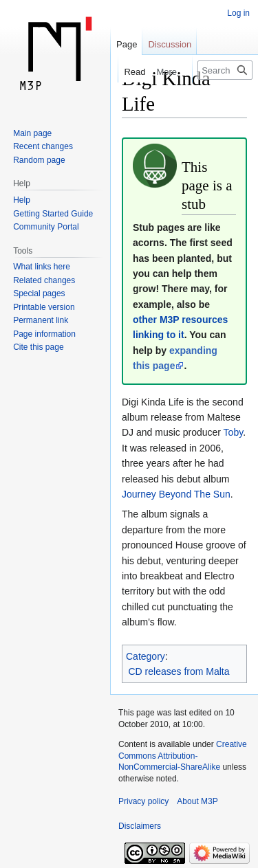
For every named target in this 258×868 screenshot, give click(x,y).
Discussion (170, 44)
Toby (234, 432)
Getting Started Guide (53, 214)
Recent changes (43, 146)
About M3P (197, 801)
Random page (39, 160)
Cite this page (38, 347)
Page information (44, 334)
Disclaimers (140, 826)
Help (22, 200)
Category (146, 656)
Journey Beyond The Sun (176, 494)
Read (130, 72)
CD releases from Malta (179, 671)
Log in (238, 13)
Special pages (39, 293)
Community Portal (46, 227)
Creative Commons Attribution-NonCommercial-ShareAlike (183, 756)
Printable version (44, 307)
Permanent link (41, 320)
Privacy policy (143, 801)
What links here (42, 267)
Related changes (44, 280)
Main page (32, 133)
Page (127, 44)
